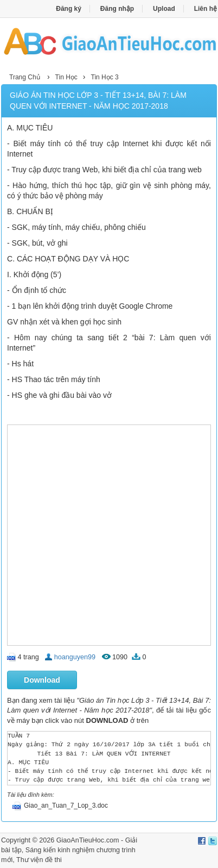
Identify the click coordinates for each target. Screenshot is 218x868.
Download (42, 680)
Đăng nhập (117, 9)
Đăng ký (69, 9)
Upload (164, 9)
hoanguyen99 (75, 657)
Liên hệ (206, 9)
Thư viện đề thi (39, 860)
